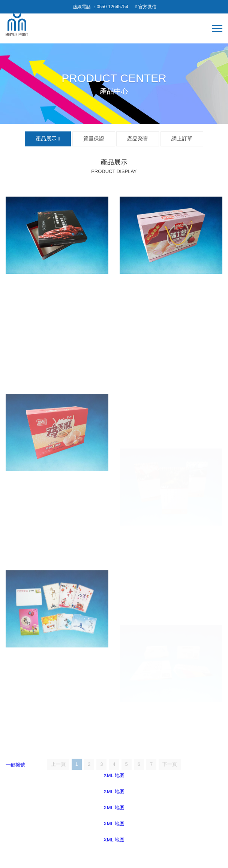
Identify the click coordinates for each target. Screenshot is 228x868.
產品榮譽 (138, 139)
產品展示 (48, 139)
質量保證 (94, 139)
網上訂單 (182, 139)
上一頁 (58, 772)
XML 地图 (114, 791)
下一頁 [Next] (170, 772)
